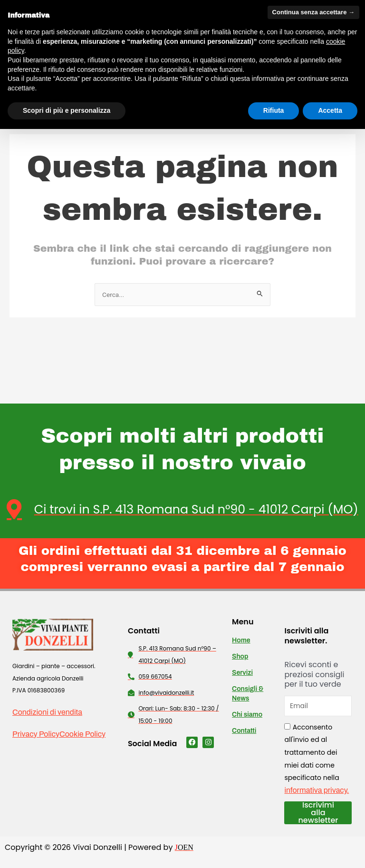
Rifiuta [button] (274, 110)
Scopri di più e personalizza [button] (67, 110)
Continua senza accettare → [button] (313, 12)
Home (241, 641)
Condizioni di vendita (47, 713)
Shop (240, 657)
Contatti (244, 731)
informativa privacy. (317, 790)
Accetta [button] (330, 110)
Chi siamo (247, 715)
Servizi (242, 673)
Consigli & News (248, 694)
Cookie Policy (82, 734)
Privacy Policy (36, 734)
